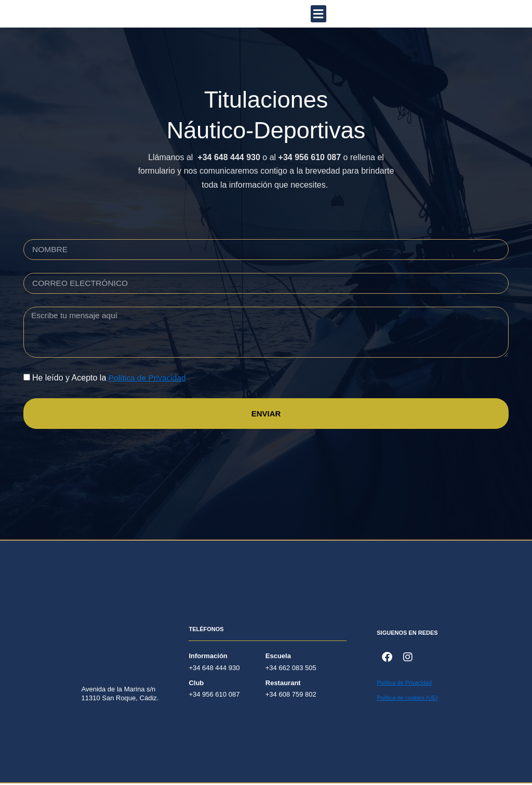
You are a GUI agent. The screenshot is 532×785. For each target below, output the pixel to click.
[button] (318, 14)
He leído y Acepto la (110, 379)
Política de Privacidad (149, 379)
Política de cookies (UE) (407, 699)
